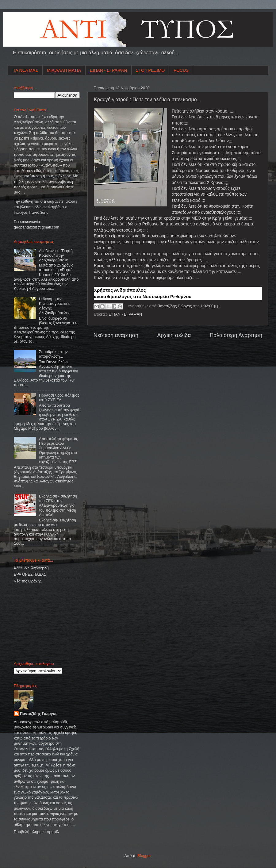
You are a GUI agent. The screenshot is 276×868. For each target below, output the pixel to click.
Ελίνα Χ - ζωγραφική (31, 567)
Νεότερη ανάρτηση (116, 335)
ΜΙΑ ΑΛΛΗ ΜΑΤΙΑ (64, 70)
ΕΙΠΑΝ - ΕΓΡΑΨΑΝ (108, 70)
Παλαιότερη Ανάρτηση (236, 335)
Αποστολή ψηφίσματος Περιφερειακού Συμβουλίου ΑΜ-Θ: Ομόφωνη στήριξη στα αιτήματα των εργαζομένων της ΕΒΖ (58, 451)
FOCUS (181, 70)
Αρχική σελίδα (174, 335)
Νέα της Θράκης (28, 581)
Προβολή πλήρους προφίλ (36, 832)
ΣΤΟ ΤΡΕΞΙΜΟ (150, 70)
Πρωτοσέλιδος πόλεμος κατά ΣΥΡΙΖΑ (59, 398)
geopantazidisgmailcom (36, 227)
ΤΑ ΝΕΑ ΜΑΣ (26, 70)
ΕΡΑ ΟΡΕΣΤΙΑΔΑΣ (30, 574)
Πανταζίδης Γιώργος (175, 306)
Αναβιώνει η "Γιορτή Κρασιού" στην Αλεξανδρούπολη (56, 255)
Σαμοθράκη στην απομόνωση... (53, 354)
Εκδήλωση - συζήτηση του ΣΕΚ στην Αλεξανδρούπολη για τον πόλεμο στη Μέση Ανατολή (58, 505)
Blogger (144, 856)
